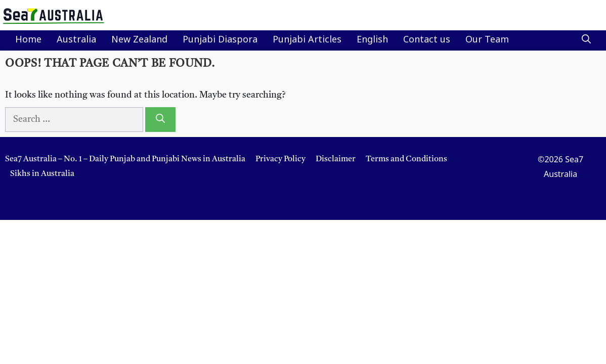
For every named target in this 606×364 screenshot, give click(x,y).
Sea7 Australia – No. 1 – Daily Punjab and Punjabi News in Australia (125, 159)
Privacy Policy (280, 159)
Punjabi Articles (307, 40)
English (372, 40)
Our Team (487, 40)
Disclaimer (336, 159)
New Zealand (139, 40)
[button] (586, 40)
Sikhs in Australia (42, 174)
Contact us (427, 40)
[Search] (160, 120)
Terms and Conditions (406, 159)
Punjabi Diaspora (220, 40)
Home (28, 40)
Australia (76, 40)
